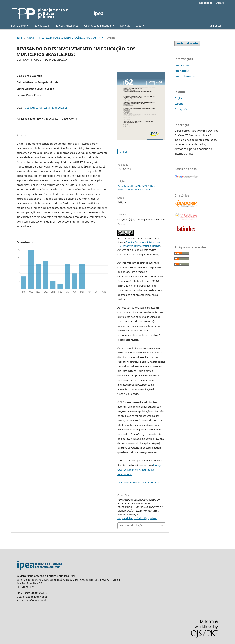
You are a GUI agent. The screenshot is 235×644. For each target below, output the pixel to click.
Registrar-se (206, 3)
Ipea (139, 26)
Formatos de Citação (131, 525)
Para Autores (181, 71)
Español (179, 104)
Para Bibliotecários (185, 76)
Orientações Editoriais (98, 26)
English (179, 98)
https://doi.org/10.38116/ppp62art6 (45, 108)
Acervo (31, 38)
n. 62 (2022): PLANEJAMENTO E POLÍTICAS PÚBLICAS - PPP (71, 38)
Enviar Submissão (187, 43)
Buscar (216, 26)
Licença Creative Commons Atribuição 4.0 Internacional (139, 470)
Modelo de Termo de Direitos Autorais (138, 482)
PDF (125, 152)
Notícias (125, 26)
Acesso (220, 3)
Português (181, 109)
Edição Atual (42, 26)
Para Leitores (182, 65)
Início (19, 38)
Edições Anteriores (67, 26)
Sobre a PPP (19, 26)
